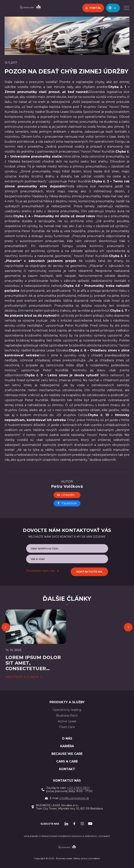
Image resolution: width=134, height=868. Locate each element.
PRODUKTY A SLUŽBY (67, 702)
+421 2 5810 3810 (78, 788)
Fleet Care (67, 727)
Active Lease (67, 721)
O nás (67, 738)
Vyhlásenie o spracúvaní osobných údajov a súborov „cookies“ (67, 836)
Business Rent (67, 716)
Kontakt (67, 769)
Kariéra (67, 746)
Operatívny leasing (67, 710)
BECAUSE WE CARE (67, 754)
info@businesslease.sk (74, 798)
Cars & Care (67, 761)
